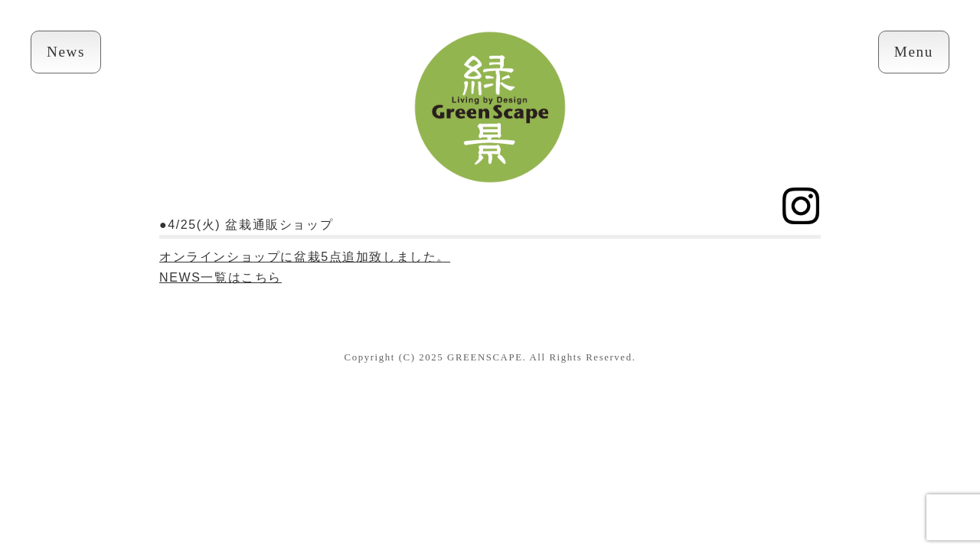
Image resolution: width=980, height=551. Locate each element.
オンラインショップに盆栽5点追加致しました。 (305, 257)
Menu (914, 52)
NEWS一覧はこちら (220, 277)
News (66, 52)
